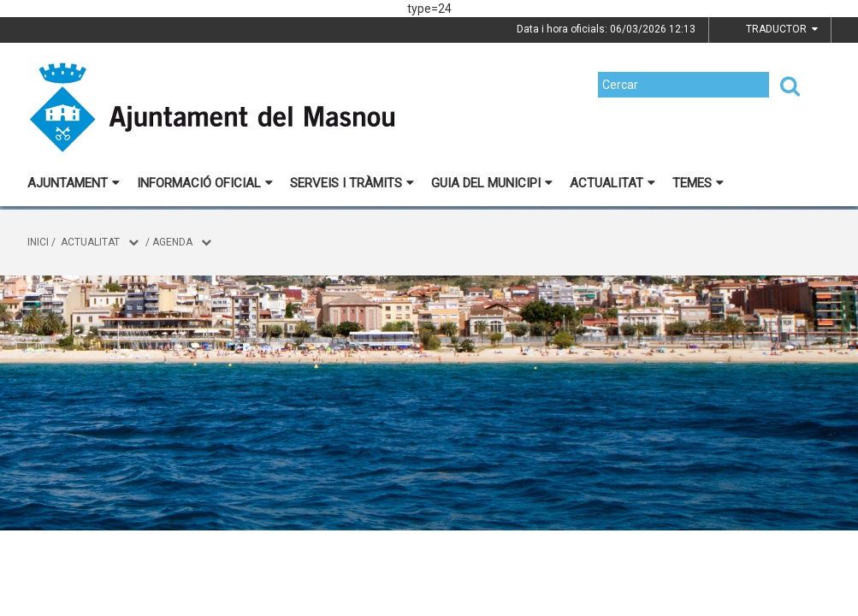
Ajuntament (74, 183)
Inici (38, 242)
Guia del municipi (492, 183)
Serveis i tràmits (352, 183)
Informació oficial (205, 183)
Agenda (172, 242)
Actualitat (612, 183)
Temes (698, 183)
